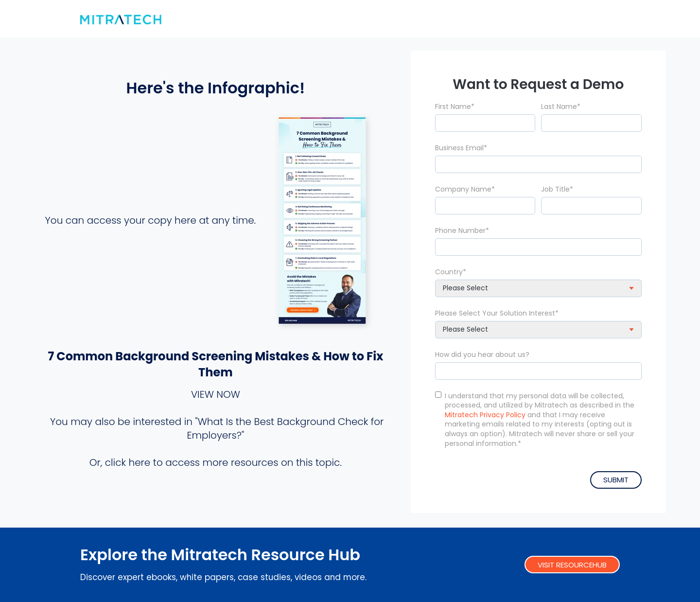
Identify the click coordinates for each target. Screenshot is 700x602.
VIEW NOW (216, 394)
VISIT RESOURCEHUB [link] (572, 564)
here (140, 462)
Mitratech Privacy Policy (485, 414)
